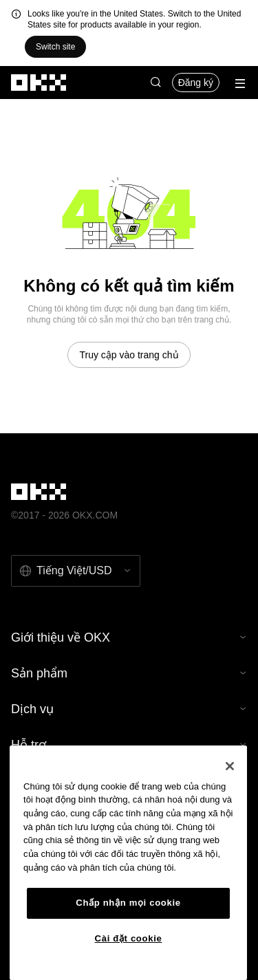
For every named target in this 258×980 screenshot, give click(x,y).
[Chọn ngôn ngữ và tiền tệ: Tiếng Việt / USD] (76, 571)
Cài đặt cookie (129, 938)
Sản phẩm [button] (129, 673)
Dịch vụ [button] (129, 709)
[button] (155, 83)
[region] (128, 863)
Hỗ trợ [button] (129, 745)
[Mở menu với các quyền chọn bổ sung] (240, 84)
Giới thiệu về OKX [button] (129, 638)
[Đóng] (230, 766)
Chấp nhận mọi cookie (128, 903)
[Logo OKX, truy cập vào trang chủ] (39, 83)
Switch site (55, 47)
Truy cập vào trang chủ (129, 355)
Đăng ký (196, 83)
